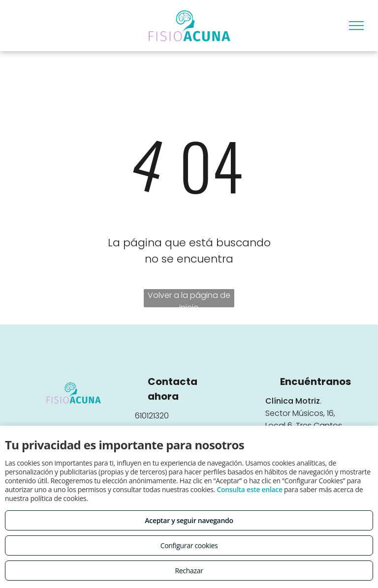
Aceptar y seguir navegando (189, 520)
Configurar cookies (189, 545)
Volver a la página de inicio (189, 298)
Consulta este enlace (249, 489)
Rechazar (189, 571)
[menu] (356, 26)
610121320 (152, 416)
